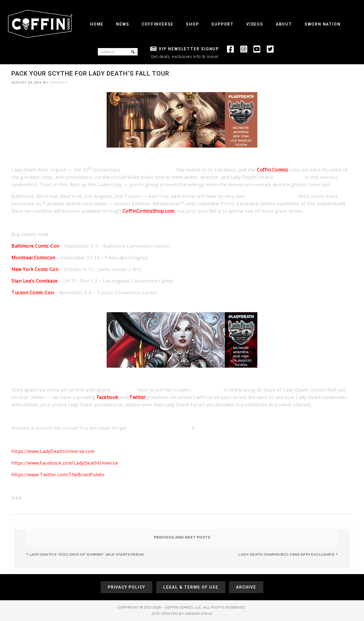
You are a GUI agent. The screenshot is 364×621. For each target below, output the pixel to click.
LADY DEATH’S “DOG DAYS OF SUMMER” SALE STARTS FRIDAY (87, 554)
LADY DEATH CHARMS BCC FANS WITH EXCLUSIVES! (287, 554)
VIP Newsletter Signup (189, 49)
